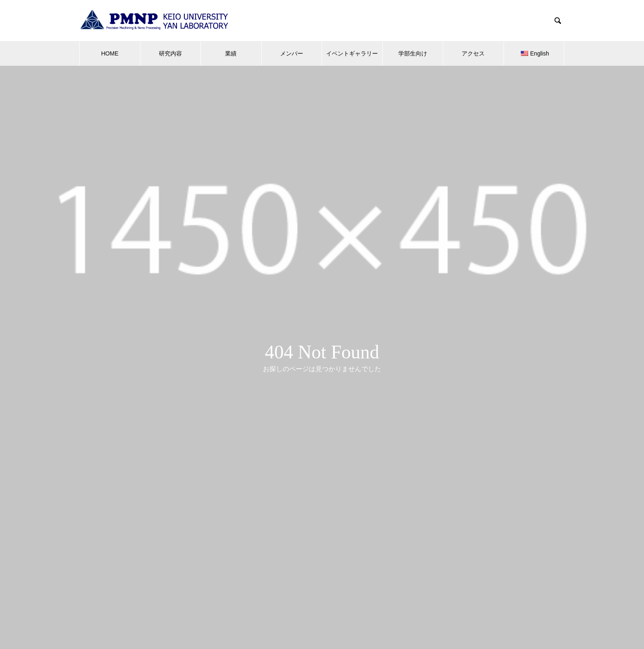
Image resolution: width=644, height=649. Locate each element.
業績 (231, 53)
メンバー (292, 53)
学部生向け (413, 53)
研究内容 (170, 53)
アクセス (473, 53)
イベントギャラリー (352, 53)
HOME (110, 53)
